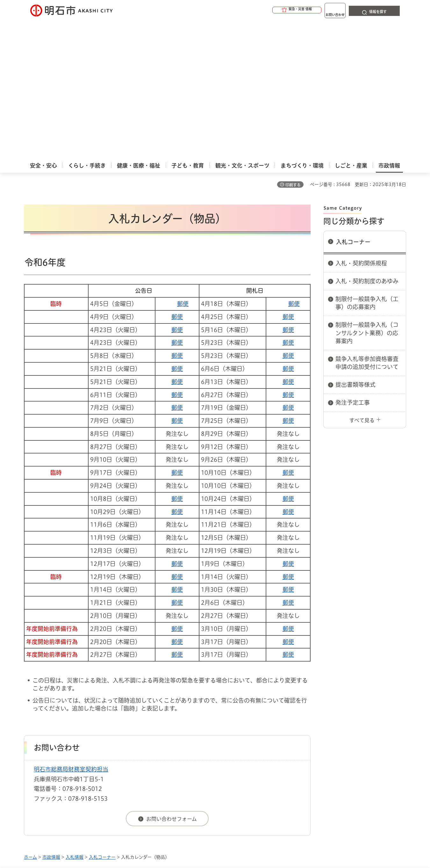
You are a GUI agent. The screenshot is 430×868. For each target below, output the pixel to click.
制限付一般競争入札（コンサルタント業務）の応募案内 (367, 193)
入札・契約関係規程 (361, 123)
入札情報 (75, 717)
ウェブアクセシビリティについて (165, 740)
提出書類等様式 (355, 245)
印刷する (293, 45)
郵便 (183, 164)
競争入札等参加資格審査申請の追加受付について (367, 223)
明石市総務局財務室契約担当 (71, 629)
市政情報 (51, 717)
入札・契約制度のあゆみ (367, 141)
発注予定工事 (353, 263)
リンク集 (318, 740)
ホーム (30, 717)
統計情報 (234, 836)
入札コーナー (353, 102)
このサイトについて (76, 740)
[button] (272, 10)
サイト (363, 740)
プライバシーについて (255, 740)
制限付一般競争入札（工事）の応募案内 (367, 163)
